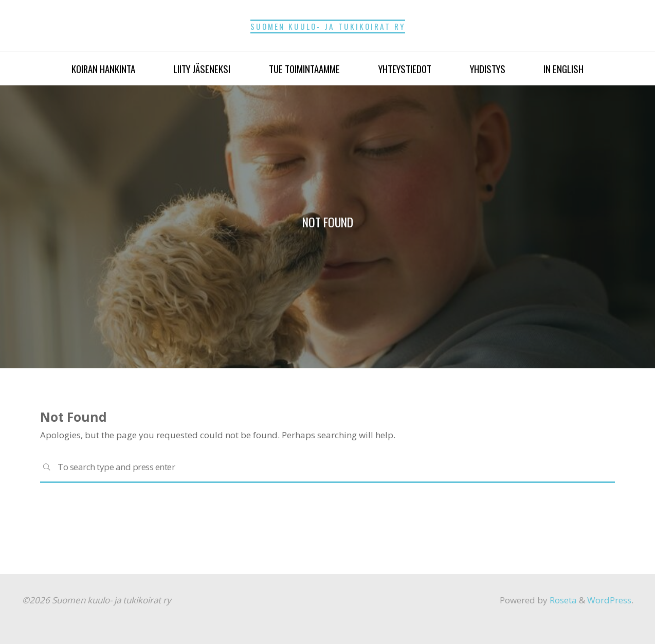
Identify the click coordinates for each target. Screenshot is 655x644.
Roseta (562, 600)
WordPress (609, 600)
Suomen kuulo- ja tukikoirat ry (328, 26)
